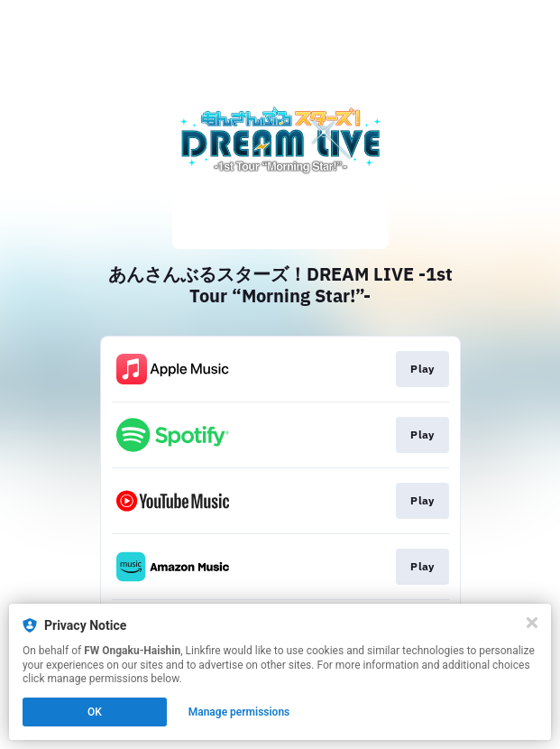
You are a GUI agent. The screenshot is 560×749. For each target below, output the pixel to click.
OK (95, 712)
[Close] (532, 623)
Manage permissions (239, 712)
